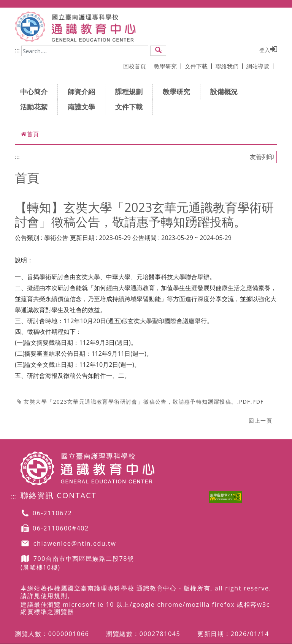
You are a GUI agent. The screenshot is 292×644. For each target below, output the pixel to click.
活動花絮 (36, 107)
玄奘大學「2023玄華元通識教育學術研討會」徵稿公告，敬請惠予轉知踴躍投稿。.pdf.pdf (140, 402)
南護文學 (84, 107)
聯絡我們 (229, 66)
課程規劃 (131, 92)
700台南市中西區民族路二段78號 (84, 559)
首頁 (30, 134)
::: (17, 50)
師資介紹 (84, 92)
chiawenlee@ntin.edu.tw (75, 543)
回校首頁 (137, 66)
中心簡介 (36, 92)
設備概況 (226, 92)
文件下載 (198, 66)
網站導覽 (260, 66)
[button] (158, 51)
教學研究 (167, 66)
